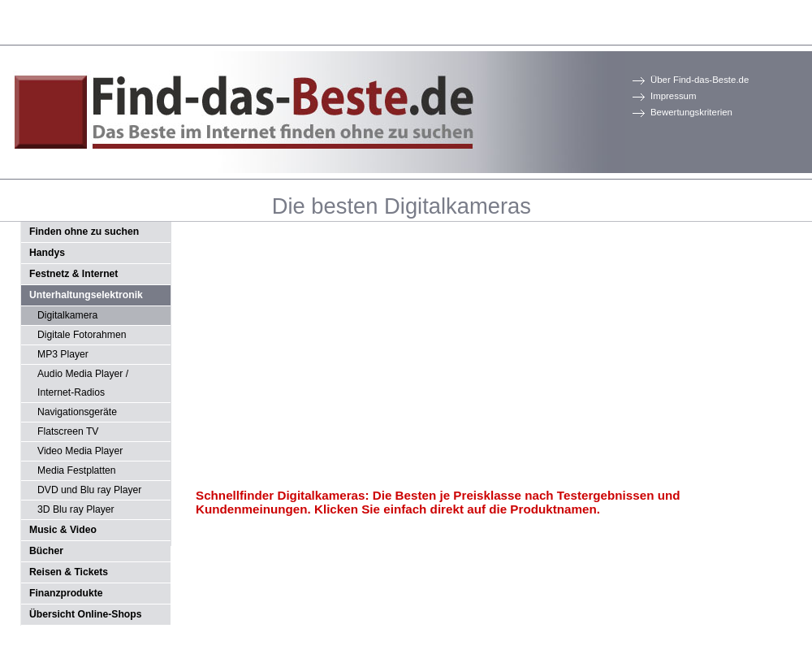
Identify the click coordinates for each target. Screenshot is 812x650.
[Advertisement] (410, 356)
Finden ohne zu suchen (84, 232)
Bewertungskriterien (691, 112)
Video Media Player (80, 451)
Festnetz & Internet (73, 274)
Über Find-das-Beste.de (700, 80)
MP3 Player (63, 354)
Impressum (674, 96)
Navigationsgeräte (77, 412)
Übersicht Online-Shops (85, 614)
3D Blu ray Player (76, 509)
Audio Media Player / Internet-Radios (83, 383)
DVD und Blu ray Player (89, 490)
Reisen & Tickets (69, 572)
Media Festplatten (77, 470)
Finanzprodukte (66, 593)
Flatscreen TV (68, 431)
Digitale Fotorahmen (82, 335)
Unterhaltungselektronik (86, 295)
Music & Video (63, 530)
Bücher (46, 551)
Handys (47, 253)
